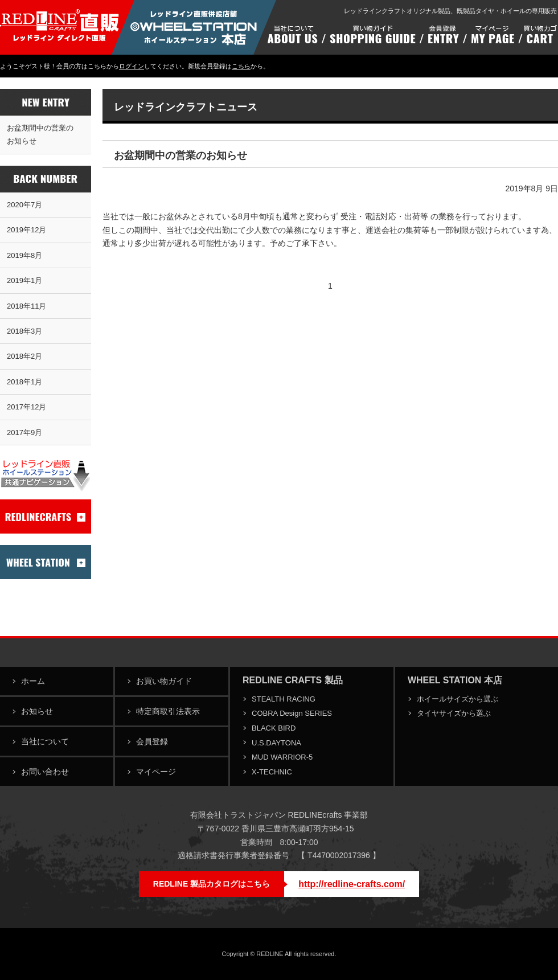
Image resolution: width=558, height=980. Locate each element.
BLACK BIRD (274, 728)
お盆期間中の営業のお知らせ (40, 134)
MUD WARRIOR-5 (282, 757)
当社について (45, 741)
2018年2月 (24, 356)
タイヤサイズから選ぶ (454, 713)
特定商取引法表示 (168, 711)
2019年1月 (24, 280)
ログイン (132, 66)
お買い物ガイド (164, 681)
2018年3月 (24, 331)
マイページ (156, 772)
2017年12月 (26, 407)
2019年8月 (24, 255)
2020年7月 (24, 205)
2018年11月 (26, 306)
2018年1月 (24, 382)
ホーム (33, 681)
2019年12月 (26, 230)
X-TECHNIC (272, 772)
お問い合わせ (45, 772)
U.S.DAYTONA (276, 743)
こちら (241, 66)
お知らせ (37, 711)
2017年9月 (24, 432)
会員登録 (152, 741)
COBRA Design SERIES (292, 713)
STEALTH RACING (284, 699)
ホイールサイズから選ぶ (458, 699)
